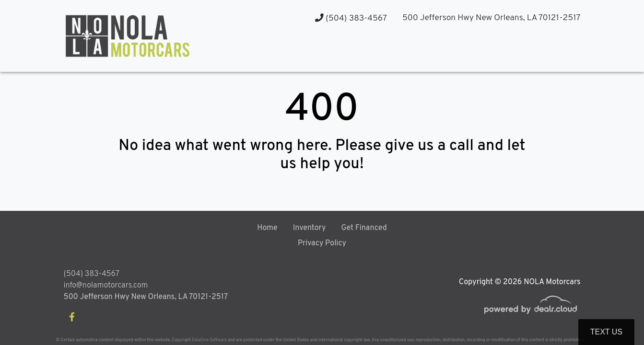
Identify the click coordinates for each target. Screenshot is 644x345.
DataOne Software (209, 340)
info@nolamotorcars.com (106, 286)
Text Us (606, 332)
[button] (486, 53)
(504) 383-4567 (351, 18)
